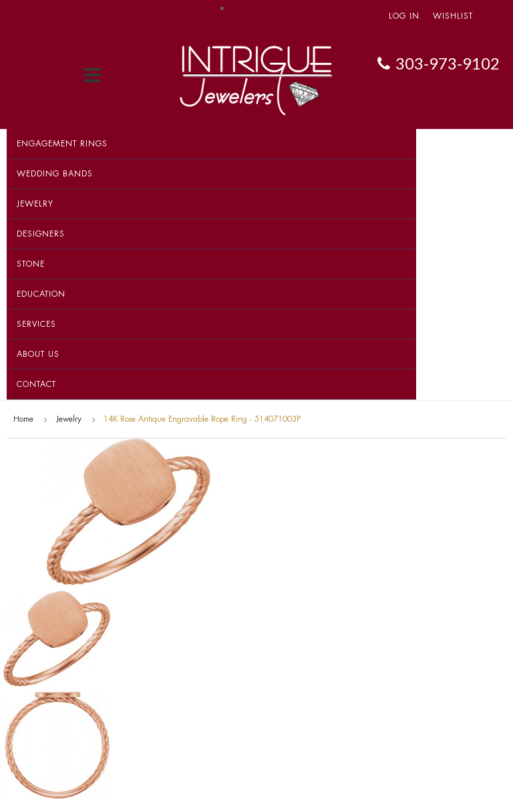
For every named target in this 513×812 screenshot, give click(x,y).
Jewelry (35, 204)
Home (23, 419)
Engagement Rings (62, 144)
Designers (41, 234)
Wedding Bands (55, 174)
